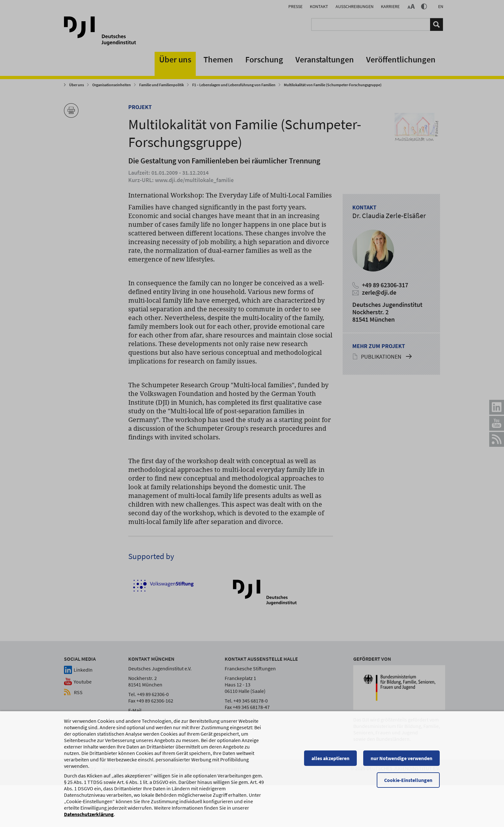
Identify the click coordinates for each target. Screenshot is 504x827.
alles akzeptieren (331, 761)
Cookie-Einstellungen (409, 783)
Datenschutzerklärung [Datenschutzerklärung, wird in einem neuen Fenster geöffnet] (89, 817)
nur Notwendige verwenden (402, 761)
